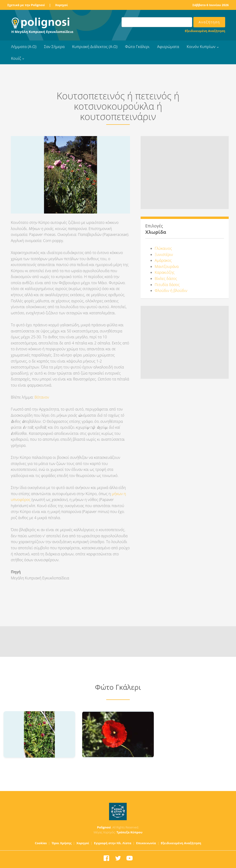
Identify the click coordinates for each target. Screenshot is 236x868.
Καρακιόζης (165, 272)
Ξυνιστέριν (164, 254)
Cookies (41, 843)
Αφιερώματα (168, 47)
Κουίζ (16, 58)
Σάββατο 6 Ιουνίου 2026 (211, 5)
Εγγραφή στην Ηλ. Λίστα (113, 843)
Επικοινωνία (146, 843)
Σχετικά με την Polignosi (26, 5)
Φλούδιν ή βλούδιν (171, 291)
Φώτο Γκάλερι (137, 47)
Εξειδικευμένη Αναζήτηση (205, 31)
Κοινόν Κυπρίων (201, 47)
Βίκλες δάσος (166, 279)
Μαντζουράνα (167, 266)
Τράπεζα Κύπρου (129, 832)
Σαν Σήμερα (54, 47)
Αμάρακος (163, 260)
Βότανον (41, 397)
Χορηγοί (61, 5)
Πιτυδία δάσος (167, 285)
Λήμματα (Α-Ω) (24, 47)
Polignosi (104, 827)
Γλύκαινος (163, 248)
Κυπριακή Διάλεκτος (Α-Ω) (95, 47)
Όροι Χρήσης (62, 843)
